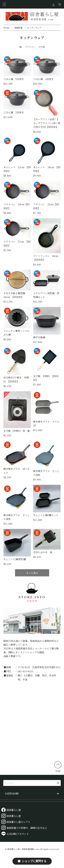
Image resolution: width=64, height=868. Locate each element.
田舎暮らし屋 (11, 810)
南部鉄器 (18, 28)
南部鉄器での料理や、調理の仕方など (24, 828)
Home (7, 28)
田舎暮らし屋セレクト (16, 822)
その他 (42, 47)
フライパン (30, 47)
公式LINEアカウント (15, 834)
